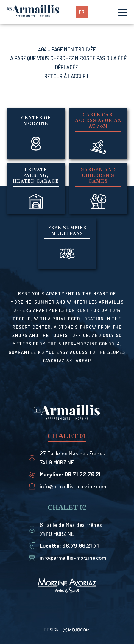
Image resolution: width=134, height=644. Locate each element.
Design (67, 630)
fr (82, 12)
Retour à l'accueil (67, 76)
